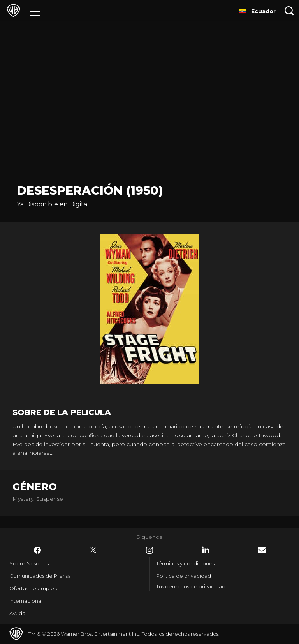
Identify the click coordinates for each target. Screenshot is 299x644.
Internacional (26, 601)
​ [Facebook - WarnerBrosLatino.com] (37, 550)
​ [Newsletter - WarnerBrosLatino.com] (262, 550)
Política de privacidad (184, 576)
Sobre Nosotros (29, 563)
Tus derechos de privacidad (191, 586)
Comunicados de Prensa (40, 576)
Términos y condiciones (185, 563)
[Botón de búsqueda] (289, 11)
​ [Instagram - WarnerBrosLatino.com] (149, 550)
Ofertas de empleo (33, 588)
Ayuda (17, 613)
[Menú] (35, 11)
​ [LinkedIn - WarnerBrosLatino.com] (206, 550)
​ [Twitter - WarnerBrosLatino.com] (93, 550)
